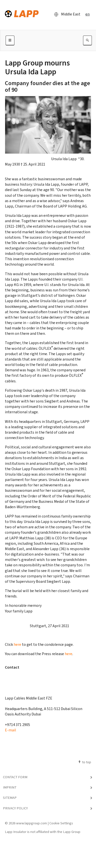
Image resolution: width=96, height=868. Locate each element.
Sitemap (10, 798)
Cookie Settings (61, 823)
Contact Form (15, 777)
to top (84, 762)
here (17, 644)
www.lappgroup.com (32, 823)
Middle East (66, 14)
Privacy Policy (15, 808)
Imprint (10, 787)
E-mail (11, 730)
